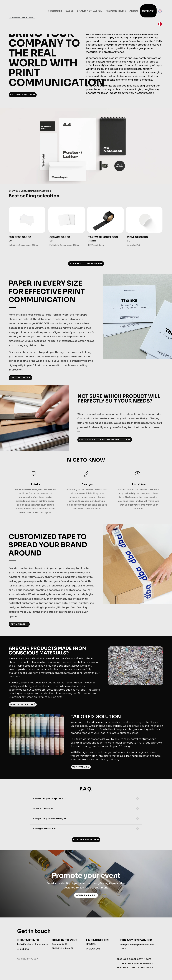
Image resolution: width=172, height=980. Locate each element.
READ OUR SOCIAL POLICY (136, 963)
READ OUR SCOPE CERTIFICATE (134, 959)
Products (55, 11)
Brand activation (90, 11)
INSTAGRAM (93, 949)
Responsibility (116, 11)
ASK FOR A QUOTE (21, 95)
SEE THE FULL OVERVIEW (85, 264)
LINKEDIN (91, 944)
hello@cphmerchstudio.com (33, 944)
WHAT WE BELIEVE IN (22, 704)
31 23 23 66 (23, 949)
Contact (148, 11)
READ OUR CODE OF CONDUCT (134, 967)
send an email (86, 895)
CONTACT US (80, 767)
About (134, 11)
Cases (70, 11)
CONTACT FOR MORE (85, 840)
